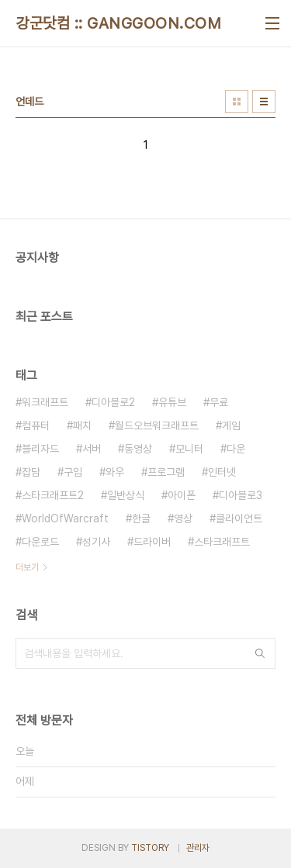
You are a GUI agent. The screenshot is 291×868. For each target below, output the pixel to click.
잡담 (31, 472)
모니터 (189, 449)
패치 (82, 425)
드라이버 (152, 542)
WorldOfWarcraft (65, 518)
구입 (73, 472)
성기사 (96, 542)
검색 (260, 653)
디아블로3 (241, 495)
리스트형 (264, 102)
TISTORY (150, 848)
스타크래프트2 (53, 495)
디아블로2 (113, 402)
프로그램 (166, 472)
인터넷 (222, 472)
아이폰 (182, 495)
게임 (231, 425)
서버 (92, 449)
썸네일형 (237, 102)
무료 (219, 402)
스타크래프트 (222, 542)
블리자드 (40, 449)
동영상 (138, 449)
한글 (141, 518)
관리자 (198, 848)
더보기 (27, 567)
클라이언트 (239, 518)
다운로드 (40, 542)
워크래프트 (45, 402)
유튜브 (172, 402)
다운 (236, 449)
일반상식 (126, 495)
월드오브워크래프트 (157, 425)
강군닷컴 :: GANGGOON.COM (118, 23)
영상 (183, 518)
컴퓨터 (36, 425)
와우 (115, 472)
